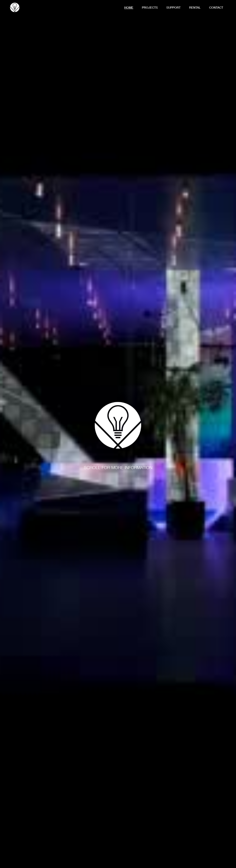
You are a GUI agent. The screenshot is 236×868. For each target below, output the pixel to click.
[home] (15, 7)
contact (216, 7)
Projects (150, 7)
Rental (195, 7)
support (173, 7)
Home (129, 7)
